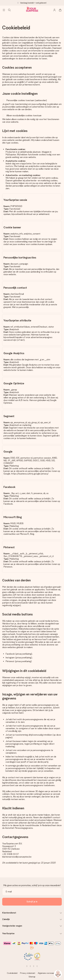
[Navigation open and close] (4, 10)
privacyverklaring (24, 654)
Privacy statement (28, 973)
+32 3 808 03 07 (10, 854)
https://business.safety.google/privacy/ (30, 474)
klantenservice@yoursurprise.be (17, 857)
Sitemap (32, 977)
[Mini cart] (60, 10)
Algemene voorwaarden (47, 973)
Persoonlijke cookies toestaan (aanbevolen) (27, 100)
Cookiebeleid (12, 973)
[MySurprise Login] (55, 10)
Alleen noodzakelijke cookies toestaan (24, 115)
